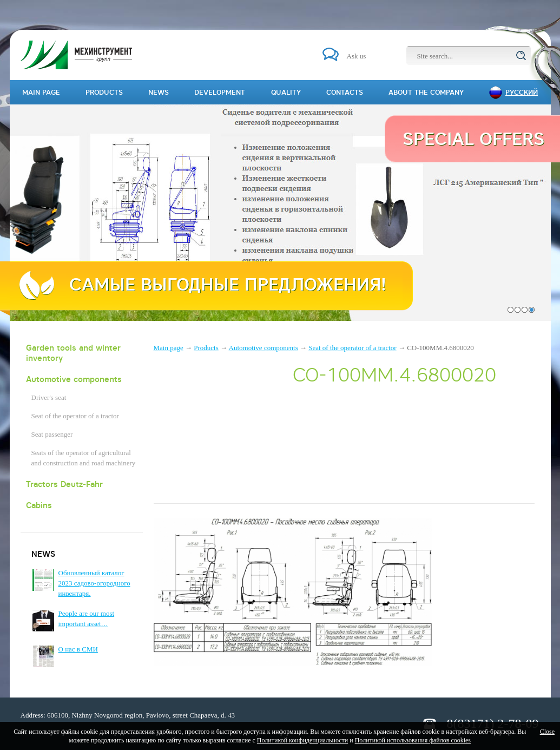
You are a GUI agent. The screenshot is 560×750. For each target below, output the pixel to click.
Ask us (357, 56)
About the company (426, 92)
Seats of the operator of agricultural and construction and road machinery (84, 458)
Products (206, 348)
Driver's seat (49, 397)
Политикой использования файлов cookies (413, 740)
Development (220, 92)
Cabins (39, 505)
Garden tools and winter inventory (73, 353)
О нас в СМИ (78, 649)
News (159, 92)
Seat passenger (52, 434)
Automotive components (74, 379)
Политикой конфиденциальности (302, 740)
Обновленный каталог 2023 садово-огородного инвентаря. (94, 583)
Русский (522, 92)
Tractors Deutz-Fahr (64, 484)
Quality (286, 92)
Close (547, 732)
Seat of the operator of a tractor (75, 416)
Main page (169, 348)
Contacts (345, 92)
